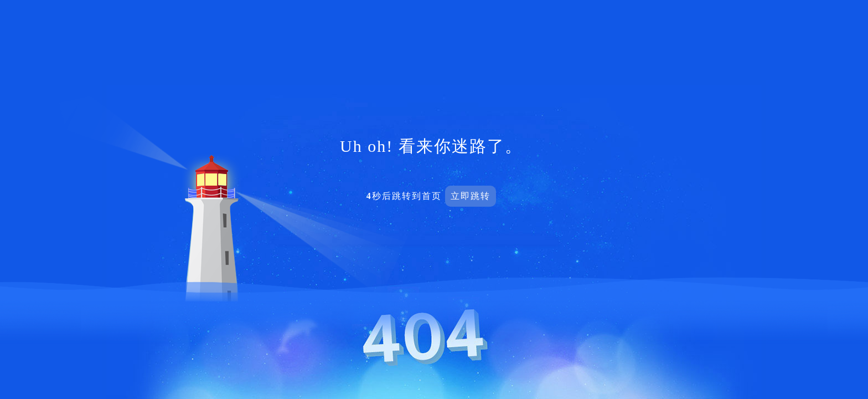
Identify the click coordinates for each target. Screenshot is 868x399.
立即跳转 (471, 196)
